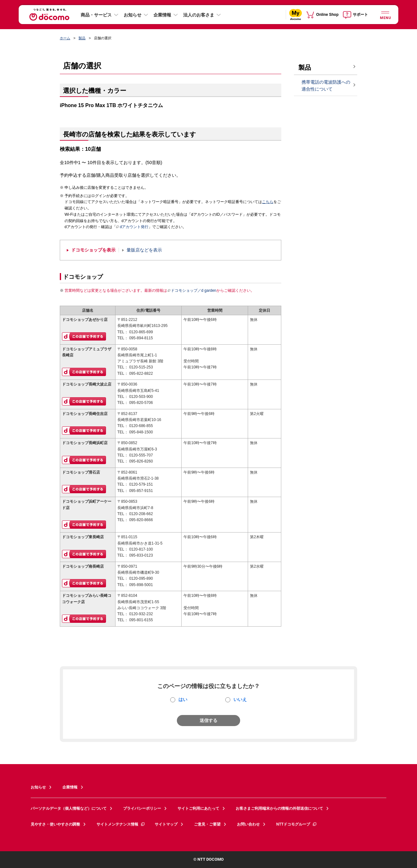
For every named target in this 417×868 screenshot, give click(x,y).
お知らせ (133, 15)
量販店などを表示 (144, 250)
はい (183, 699)
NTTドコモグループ (297, 824)
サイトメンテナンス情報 (121, 824)
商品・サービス (96, 15)
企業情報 (162, 15)
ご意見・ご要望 (207, 824)
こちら (268, 202)
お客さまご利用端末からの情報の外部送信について (279, 808)
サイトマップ (166, 824)
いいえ (240, 699)
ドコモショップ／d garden (192, 290)
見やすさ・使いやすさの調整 (55, 824)
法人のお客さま (199, 15)
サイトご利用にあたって (198, 808)
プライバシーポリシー (142, 808)
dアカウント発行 (132, 227)
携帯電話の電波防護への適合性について (326, 86)
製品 (82, 38)
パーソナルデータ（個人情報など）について (69, 808)
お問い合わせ (248, 824)
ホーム (65, 38)
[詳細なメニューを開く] (385, 14)
